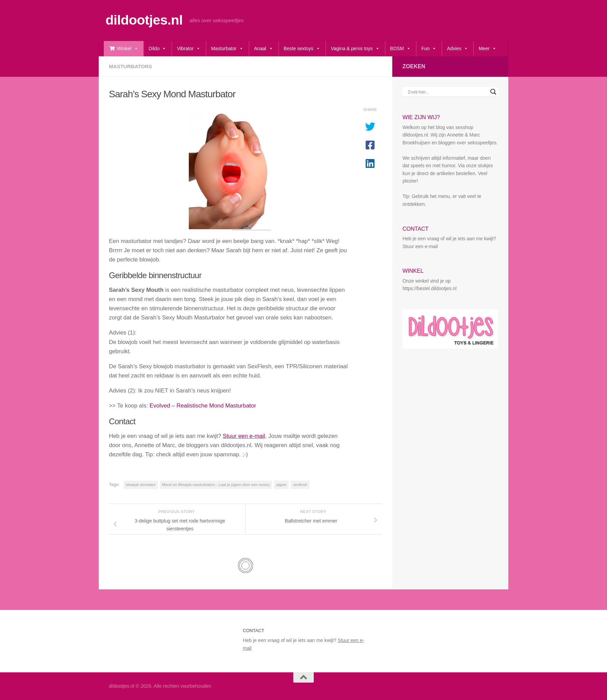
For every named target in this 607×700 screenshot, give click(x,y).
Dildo (158, 49)
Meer (488, 49)
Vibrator (189, 49)
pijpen (281, 485)
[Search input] (447, 92)
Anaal (264, 49)
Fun (429, 49)
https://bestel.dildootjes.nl (429, 288)
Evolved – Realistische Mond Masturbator (203, 406)
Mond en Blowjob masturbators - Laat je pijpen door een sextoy (216, 485)
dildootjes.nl (144, 20)
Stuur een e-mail (244, 436)
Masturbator (227, 49)
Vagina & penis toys (355, 49)
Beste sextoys (302, 49)
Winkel (128, 49)
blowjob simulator (141, 485)
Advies (457, 49)
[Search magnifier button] (493, 92)
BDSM (400, 49)
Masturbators (130, 66)
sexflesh (300, 485)
